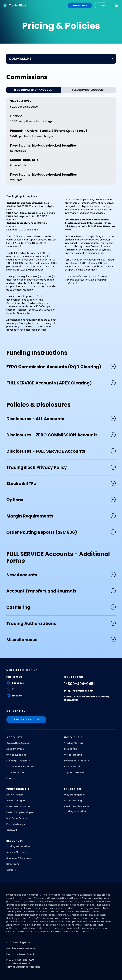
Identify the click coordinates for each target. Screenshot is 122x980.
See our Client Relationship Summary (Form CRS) (87, 698)
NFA (27, 948)
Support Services (74, 772)
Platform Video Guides (77, 806)
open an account (26, 719)
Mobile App (71, 749)
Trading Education (75, 811)
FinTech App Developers (20, 812)
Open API (12, 830)
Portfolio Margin (16, 824)
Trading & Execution (18, 846)
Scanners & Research (19, 858)
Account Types (15, 749)
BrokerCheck (27, 954)
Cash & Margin (73, 767)
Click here (71, 250)
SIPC (35, 948)
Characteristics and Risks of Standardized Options (78, 898)
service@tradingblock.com (23, 967)
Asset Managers (16, 801)
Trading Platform (74, 743)
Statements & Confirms (20, 767)
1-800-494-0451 (79, 684)
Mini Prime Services (17, 818)
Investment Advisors (18, 806)
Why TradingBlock (75, 795)
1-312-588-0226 (21, 963)
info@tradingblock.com (79, 691)
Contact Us (58, 932)
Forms (10, 778)
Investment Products (76, 761)
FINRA (20, 948)
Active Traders (15, 795)
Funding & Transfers (18, 761)
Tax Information (16, 772)
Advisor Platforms (17, 852)
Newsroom (13, 864)
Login (101, 5)
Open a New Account (19, 743)
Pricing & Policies (16, 755)
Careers (11, 870)
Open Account (80, 5)
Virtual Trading (73, 755)
